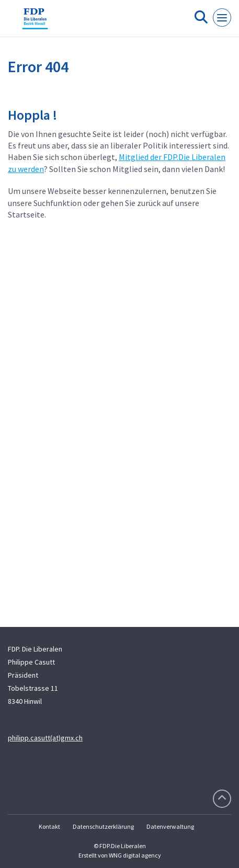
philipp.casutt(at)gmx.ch (45, 738)
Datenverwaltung (170, 826)
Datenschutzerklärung (103, 826)
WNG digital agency (135, 855)
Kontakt (49, 826)
